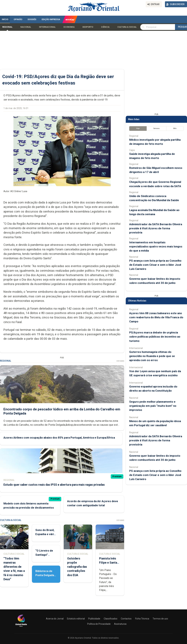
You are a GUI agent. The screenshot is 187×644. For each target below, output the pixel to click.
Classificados (111, 619)
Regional (7, 27)
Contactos (126, 619)
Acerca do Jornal (55, 619)
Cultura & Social (127, 27)
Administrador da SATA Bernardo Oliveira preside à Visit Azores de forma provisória (156, 228)
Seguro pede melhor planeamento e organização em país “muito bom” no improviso (153, 406)
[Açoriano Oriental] (21, 627)
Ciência (105, 27)
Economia (69, 27)
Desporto (88, 27)
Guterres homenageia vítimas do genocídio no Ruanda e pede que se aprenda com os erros (152, 356)
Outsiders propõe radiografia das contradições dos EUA (77, 567)
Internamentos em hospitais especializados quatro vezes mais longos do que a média (156, 246)
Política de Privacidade (99, 624)
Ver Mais (120, 361)
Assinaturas (120, 624)
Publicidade (94, 619)
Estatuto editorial (76, 619)
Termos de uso (160, 619)
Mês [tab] (175, 128)
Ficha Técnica (142, 619)
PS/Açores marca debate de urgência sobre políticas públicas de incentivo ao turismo (155, 337)
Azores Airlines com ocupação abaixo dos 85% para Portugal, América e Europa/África (59, 438)
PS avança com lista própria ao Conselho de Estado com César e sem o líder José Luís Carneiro (155, 265)
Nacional (26, 27)
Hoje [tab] (138, 128)
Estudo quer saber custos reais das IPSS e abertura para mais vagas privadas (54, 485)
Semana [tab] (156, 128)
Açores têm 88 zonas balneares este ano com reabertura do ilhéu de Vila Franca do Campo (156, 317)
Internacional (47, 27)
